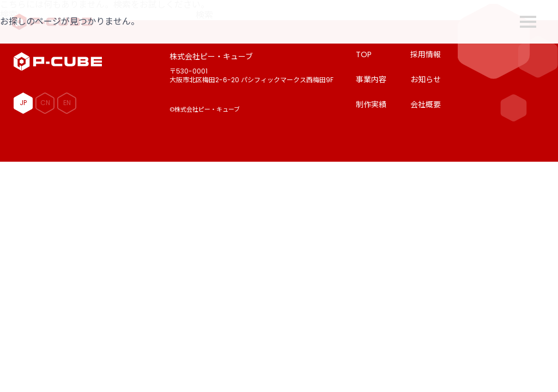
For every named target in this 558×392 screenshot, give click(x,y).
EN (67, 103)
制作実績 (371, 105)
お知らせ (426, 79)
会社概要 (426, 105)
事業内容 (371, 79)
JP (23, 103)
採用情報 (426, 54)
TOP (364, 54)
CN (45, 103)
